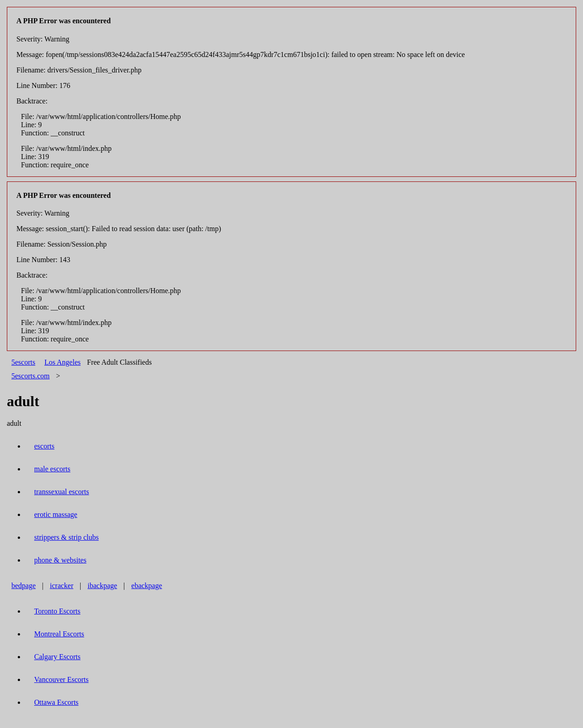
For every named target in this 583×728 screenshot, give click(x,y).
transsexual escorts (61, 492)
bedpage (23, 586)
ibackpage (102, 586)
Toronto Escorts (57, 611)
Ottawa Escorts (56, 702)
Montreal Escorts (59, 634)
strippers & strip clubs (66, 537)
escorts (44, 446)
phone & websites (60, 560)
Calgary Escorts (57, 657)
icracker (62, 586)
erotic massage (56, 514)
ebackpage (147, 586)
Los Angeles (62, 362)
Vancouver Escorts (61, 679)
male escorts (52, 469)
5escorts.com (31, 376)
